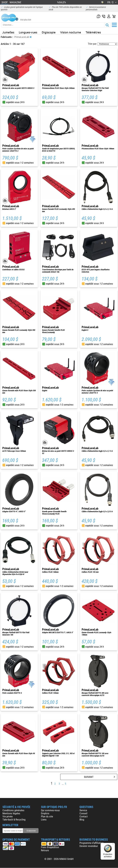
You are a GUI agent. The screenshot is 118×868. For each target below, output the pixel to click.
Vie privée (8, 816)
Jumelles (8, 32)
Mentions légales (11, 813)
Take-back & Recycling (14, 820)
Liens (44, 820)
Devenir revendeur (89, 846)
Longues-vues (28, 32)
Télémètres (93, 32)
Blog (82, 820)
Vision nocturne (71, 32)
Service (83, 810)
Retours (45, 850)
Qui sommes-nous (50, 810)
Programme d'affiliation (92, 843)
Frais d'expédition (50, 847)
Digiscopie (49, 32)
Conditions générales (13, 810)
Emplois (45, 813)
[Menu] (113, 845)
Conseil (83, 813)
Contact (84, 816)
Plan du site (47, 816)
